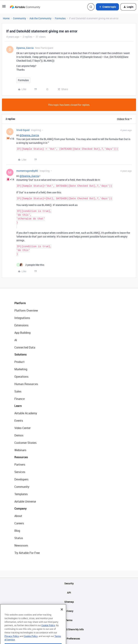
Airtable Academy (26, 413)
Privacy (69, 611)
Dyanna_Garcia (25, 48)
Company (20, 508)
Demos (19, 435)
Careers (19, 523)
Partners (20, 465)
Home (6, 18)
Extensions (21, 325)
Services (20, 472)
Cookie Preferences (69, 639)
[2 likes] (30, 265)
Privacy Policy (12, 642)
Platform (20, 303)
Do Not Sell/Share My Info (69, 629)
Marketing (21, 369)
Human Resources (26, 384)
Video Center (22, 428)
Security (69, 583)
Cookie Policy (48, 632)
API (69, 593)
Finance (19, 399)
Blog (17, 531)
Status (19, 538)
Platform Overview (26, 310)
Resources (21, 457)
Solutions (20, 354)
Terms (69, 620)
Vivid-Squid (23, 130)
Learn (18, 406)
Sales (18, 391)
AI (16, 340)
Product (19, 362)
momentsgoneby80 (27, 171)
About (18, 516)
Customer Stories (25, 443)
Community (19, 18)
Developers (21, 479)
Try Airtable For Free (27, 553)
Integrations (22, 318)
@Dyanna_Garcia (29, 135)
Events (19, 421)
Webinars (20, 450)
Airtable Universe (25, 501)
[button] (4, 7)
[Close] (62, 616)
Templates (21, 494)
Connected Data (25, 347)
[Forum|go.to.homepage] (25, 7)
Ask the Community (40, 18)
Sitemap (69, 602)
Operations (21, 377)
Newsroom (21, 545)
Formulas (60, 18)
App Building (22, 333)
